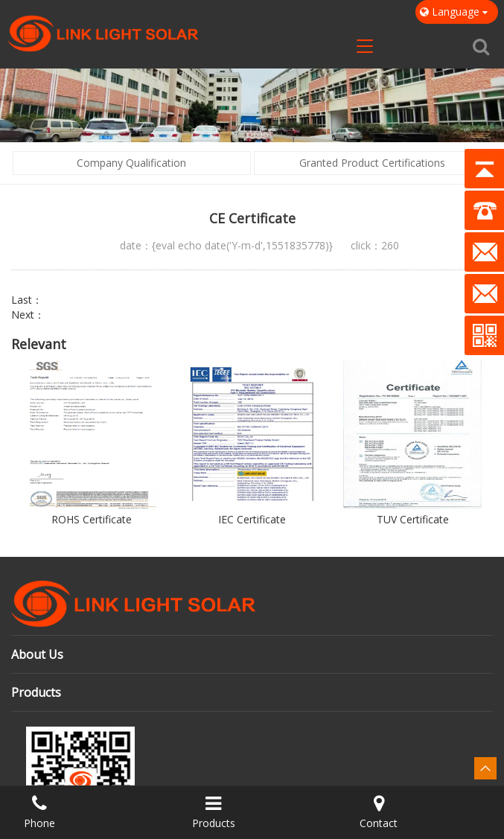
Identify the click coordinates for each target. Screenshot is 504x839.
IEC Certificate (252, 519)
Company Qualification (131, 163)
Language (457, 12)
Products (36, 692)
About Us (37, 654)
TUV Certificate (413, 519)
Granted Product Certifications (372, 163)
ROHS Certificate (92, 519)
